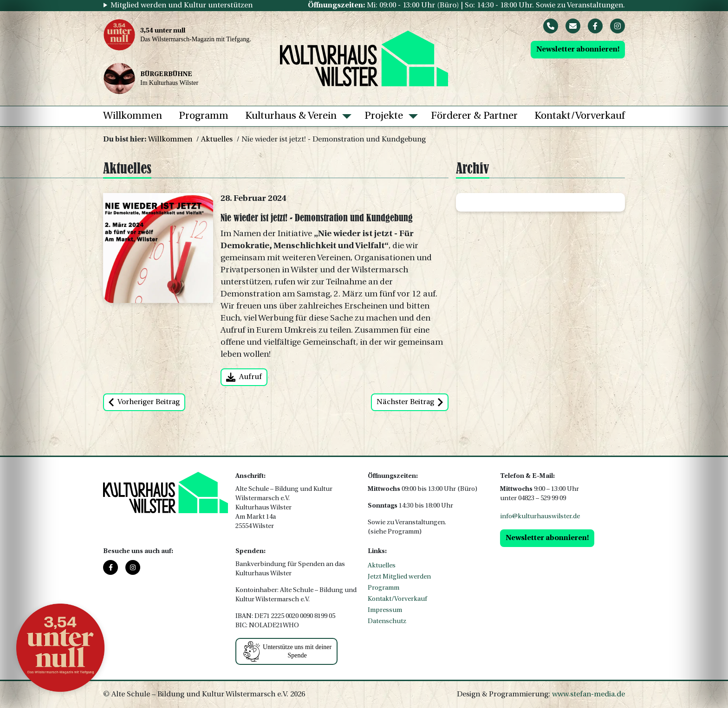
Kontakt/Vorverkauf (580, 116)
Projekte (384, 116)
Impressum (385, 610)
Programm (204, 116)
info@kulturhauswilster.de (540, 517)
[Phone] (551, 26)
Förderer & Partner (474, 116)
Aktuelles (217, 140)
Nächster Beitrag (410, 402)
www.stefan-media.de (588, 695)
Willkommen (133, 116)
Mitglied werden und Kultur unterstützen (182, 6)
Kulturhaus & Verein (291, 116)
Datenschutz (387, 621)
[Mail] (573, 26)
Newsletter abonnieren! (578, 50)
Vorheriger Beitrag (144, 402)
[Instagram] (617, 26)
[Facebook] (595, 26)
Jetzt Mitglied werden (399, 577)
